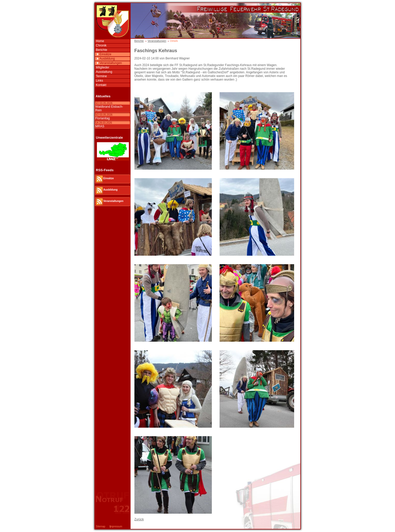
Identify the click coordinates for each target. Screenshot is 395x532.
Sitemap (101, 526)
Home (100, 41)
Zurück (139, 519)
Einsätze (106, 54)
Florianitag (103, 118)
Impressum (116, 526)
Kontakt (101, 85)
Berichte (139, 41)
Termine (102, 76)
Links (100, 81)
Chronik (101, 45)
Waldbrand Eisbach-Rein (109, 108)
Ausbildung (107, 59)
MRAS (100, 126)
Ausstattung (104, 72)
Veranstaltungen (157, 41)
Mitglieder (103, 67)
